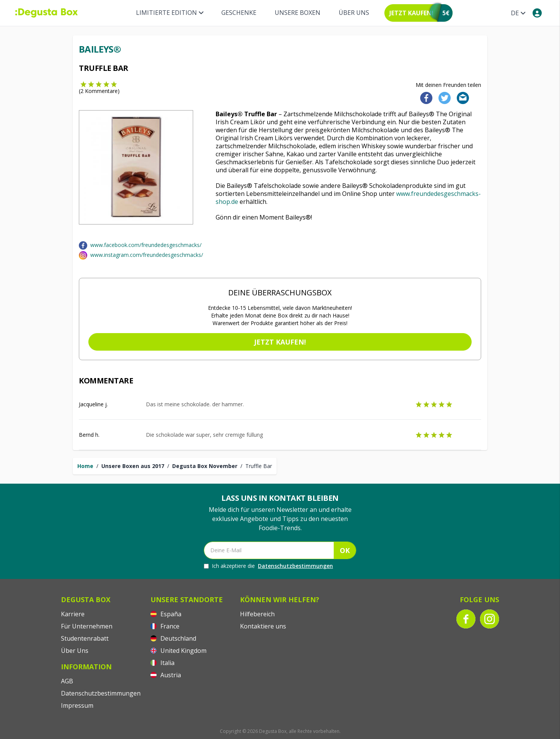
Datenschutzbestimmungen (295, 566)
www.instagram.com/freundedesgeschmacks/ (147, 255)
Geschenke (239, 13)
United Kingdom (178, 651)
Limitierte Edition (170, 13)
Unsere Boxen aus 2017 (133, 466)
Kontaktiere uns (263, 626)
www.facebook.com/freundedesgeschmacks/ (146, 245)
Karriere (73, 614)
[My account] (537, 13)
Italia (162, 663)
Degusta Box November (205, 466)
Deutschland (173, 638)
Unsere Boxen (298, 13)
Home (85, 466)
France (165, 626)
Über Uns (354, 13)
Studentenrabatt (85, 638)
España (166, 614)
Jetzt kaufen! (280, 342)
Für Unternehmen (87, 626)
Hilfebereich (257, 614)
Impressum (77, 705)
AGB (67, 681)
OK (345, 550)
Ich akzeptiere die (268, 566)
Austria (166, 675)
